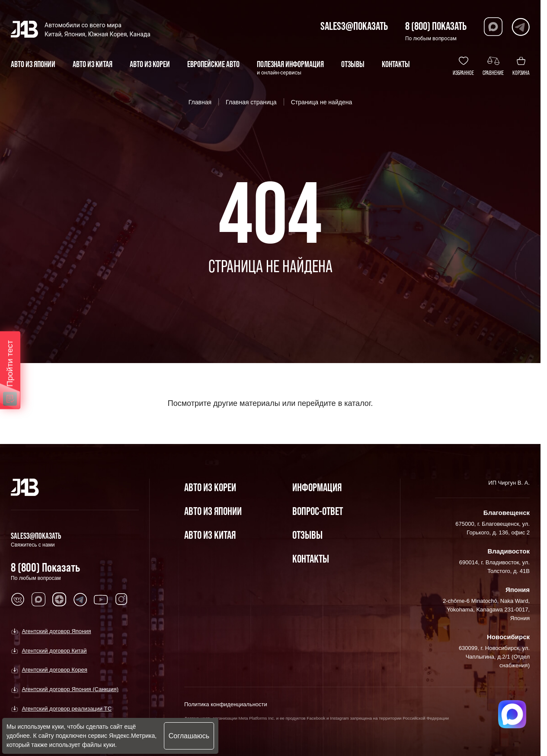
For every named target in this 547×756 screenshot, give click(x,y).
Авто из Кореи (210, 487)
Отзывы (307, 535)
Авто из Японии (213, 511)
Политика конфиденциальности (226, 704)
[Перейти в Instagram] (122, 599)
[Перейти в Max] (493, 27)
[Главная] (25, 487)
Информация (317, 487)
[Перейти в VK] (18, 599)
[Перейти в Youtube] (101, 599)
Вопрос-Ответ (318, 511)
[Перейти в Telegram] (520, 27)
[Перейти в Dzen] (59, 599)
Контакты (311, 558)
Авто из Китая (210, 535)
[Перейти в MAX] (38, 599)
